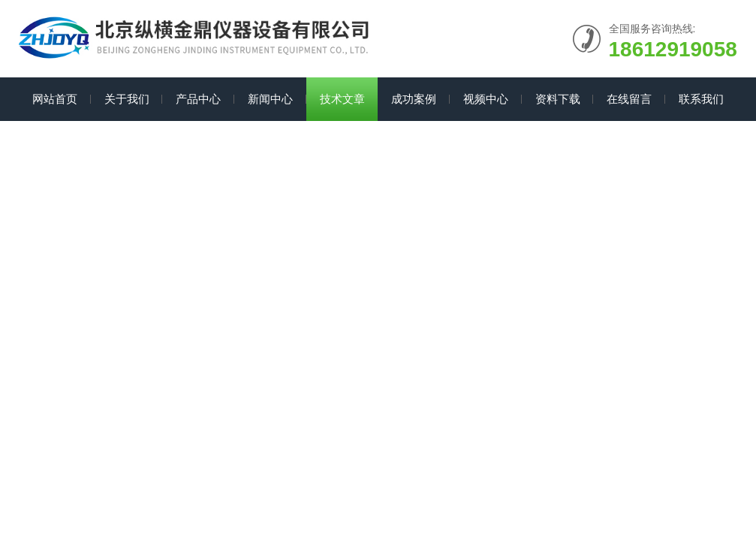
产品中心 (198, 99)
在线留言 (629, 99)
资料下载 (558, 99)
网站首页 (55, 99)
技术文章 (342, 99)
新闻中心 (270, 99)
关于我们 (127, 99)
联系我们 (701, 99)
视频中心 (486, 99)
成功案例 (414, 99)
